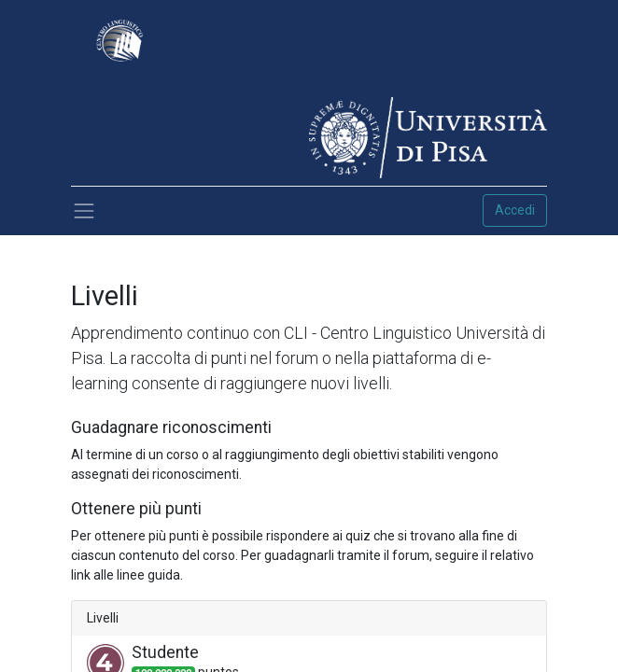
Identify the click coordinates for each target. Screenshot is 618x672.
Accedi (515, 210)
